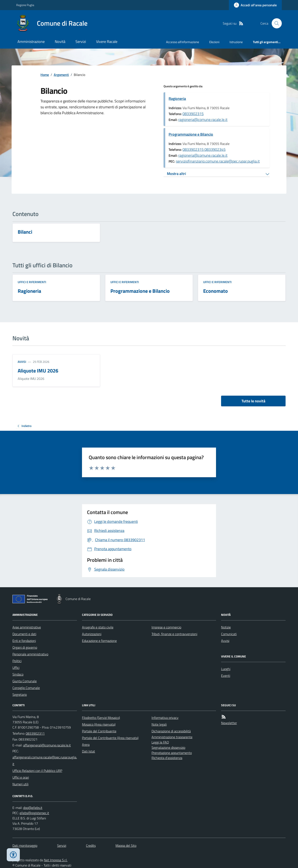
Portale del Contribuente (99, 731)
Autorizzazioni (92, 634)
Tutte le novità (253, 401)
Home (45, 75)
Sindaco (18, 674)
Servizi (81, 42)
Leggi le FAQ (160, 742)
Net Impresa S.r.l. (56, 860)
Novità (60, 42)
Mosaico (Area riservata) (99, 724)
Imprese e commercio (166, 627)
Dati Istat (89, 751)
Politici (17, 661)
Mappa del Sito (126, 845)
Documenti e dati (24, 634)
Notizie (226, 627)
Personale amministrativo (30, 654)
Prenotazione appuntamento (172, 753)
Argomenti (61, 75)
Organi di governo (25, 647)
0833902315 (193, 114)
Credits (91, 845)
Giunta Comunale (25, 681)
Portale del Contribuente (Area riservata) (110, 738)
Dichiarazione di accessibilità (171, 731)
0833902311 (35, 733)
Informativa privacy (165, 718)
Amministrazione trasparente (172, 737)
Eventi (226, 676)
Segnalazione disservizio (168, 747)
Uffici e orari (21, 777)
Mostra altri (176, 174)
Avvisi (22, 362)
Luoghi (226, 669)
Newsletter (229, 723)
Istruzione (236, 42)
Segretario (20, 694)
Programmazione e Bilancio (191, 134)
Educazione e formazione (99, 641)
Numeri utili (20, 784)
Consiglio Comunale (26, 688)
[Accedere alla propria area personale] (255, 5)
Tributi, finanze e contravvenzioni (174, 634)
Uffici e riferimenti (32, 282)
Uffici (16, 668)
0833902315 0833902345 (204, 149)
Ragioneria (177, 99)
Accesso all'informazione (183, 42)
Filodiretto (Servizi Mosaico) (101, 718)
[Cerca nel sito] (275, 23)
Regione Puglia (25, 5)
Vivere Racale (107, 42)
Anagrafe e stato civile (98, 627)
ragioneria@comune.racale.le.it (203, 120)
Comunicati (229, 634)
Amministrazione (31, 42)
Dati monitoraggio (25, 845)
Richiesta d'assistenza (167, 758)
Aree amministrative (27, 627)
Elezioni (214, 42)
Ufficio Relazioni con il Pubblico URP (37, 771)
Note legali (159, 724)
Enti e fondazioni (24, 641)
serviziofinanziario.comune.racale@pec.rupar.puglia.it (218, 161)
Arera (86, 745)
